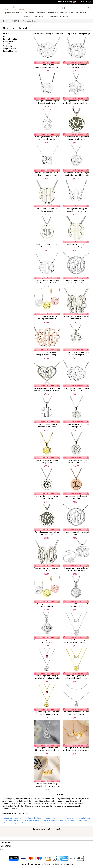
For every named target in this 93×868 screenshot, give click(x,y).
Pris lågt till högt (70, 34)
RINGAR (84, 13)
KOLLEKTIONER (52, 17)
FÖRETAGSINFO (6, 842)
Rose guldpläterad (10, 51)
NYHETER (64, 17)
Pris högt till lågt (84, 34)
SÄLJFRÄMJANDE (28, 13)
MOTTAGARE (53, 13)
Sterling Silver (8, 46)
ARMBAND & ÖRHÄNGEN (34, 17)
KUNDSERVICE (6, 846)
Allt (4, 36)
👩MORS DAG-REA (12, 13)
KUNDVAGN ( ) (86, 2)
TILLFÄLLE (42, 13)
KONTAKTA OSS (6, 850)
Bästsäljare (49, 34)
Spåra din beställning (65, 2)
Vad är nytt (59, 34)
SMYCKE (64, 13)
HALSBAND (74, 13)
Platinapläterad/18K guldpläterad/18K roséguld (11, 41)
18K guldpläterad (10, 49)
